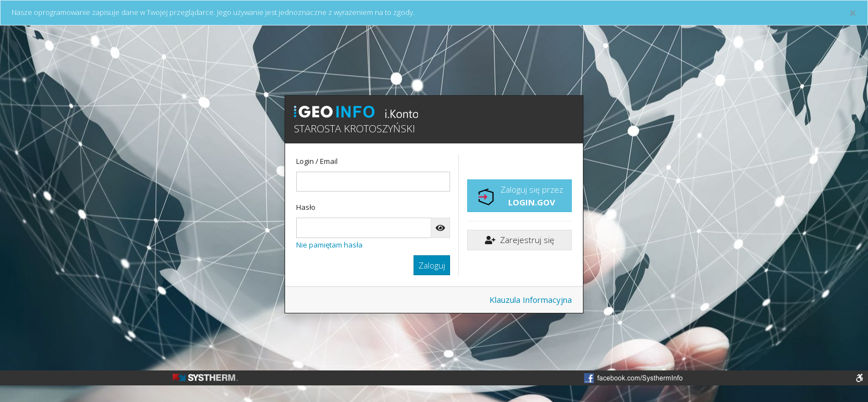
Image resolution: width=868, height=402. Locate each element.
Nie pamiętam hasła (329, 245)
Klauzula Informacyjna (531, 300)
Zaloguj (432, 265)
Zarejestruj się (520, 240)
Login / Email (317, 161)
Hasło (306, 207)
